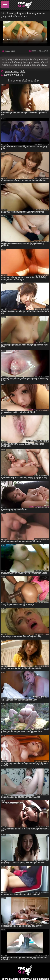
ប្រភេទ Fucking (12, 71)
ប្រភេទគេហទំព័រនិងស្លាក (14, 75)
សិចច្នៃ (22, 71)
